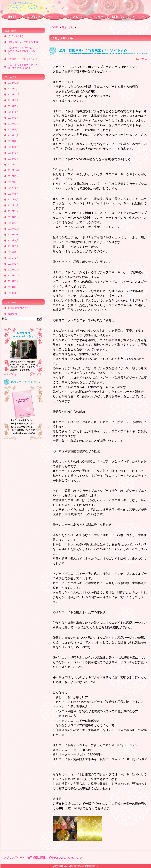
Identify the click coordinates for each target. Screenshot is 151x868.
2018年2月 (13, 153)
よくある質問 (75, 17)
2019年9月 (13, 100)
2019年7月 (13, 106)
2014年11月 (14, 276)
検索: (5, 319)
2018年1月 (13, 159)
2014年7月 (13, 287)
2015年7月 (13, 246)
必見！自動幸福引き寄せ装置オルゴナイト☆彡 (93, 50)
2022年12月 (14, 83)
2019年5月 (13, 112)
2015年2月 (13, 264)
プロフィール (140, 17)
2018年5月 (13, 147)
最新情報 (67, 27)
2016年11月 (14, 217)
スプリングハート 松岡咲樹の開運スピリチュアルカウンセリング (43, 858)
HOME (54, 27)
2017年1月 (13, 211)
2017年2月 (13, 205)
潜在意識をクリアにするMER (23, 42)
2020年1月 (13, 89)
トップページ (12, 17)
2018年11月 (14, 124)
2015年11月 (14, 229)
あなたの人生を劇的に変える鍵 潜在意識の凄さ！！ (23, 66)
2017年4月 (13, 200)
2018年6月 (13, 141)
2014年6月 (13, 293)
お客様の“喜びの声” (18, 308)
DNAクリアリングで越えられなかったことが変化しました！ (23, 51)
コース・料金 (54, 17)
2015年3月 (13, 258)
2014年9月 (13, 281)
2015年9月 (13, 240)
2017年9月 (13, 176)
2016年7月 (13, 223)
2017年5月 (13, 194)
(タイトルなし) (15, 36)
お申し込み (96, 17)
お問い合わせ (118, 17)
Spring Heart (74, 866)
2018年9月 (13, 130)
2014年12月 (14, 270)
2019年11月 (14, 94)
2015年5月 (13, 252)
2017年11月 (14, 165)
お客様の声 (33, 17)
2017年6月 (13, 188)
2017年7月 (13, 182)
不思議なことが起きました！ (23, 59)
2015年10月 (14, 235)
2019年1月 (13, 118)
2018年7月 (13, 135)
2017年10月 (14, 170)
